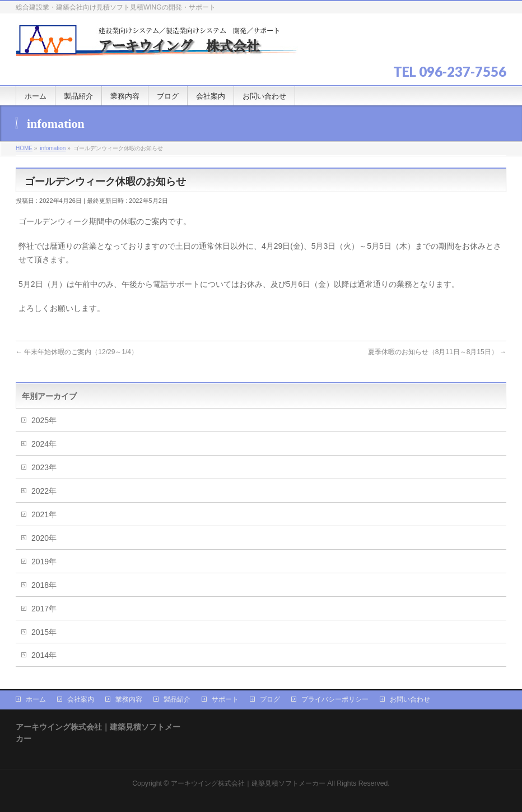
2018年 (44, 585)
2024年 (44, 444)
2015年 (44, 632)
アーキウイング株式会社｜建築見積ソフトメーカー (248, 783)
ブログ (270, 699)
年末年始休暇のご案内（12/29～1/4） (77, 352)
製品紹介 (177, 699)
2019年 (44, 562)
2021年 (44, 514)
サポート (225, 699)
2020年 (44, 538)
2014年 (44, 655)
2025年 (44, 420)
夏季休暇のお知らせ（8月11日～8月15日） (437, 352)
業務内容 (129, 699)
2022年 (44, 491)
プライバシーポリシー (335, 699)
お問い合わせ (410, 699)
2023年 (44, 467)
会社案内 (81, 699)
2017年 (44, 609)
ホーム (36, 699)
